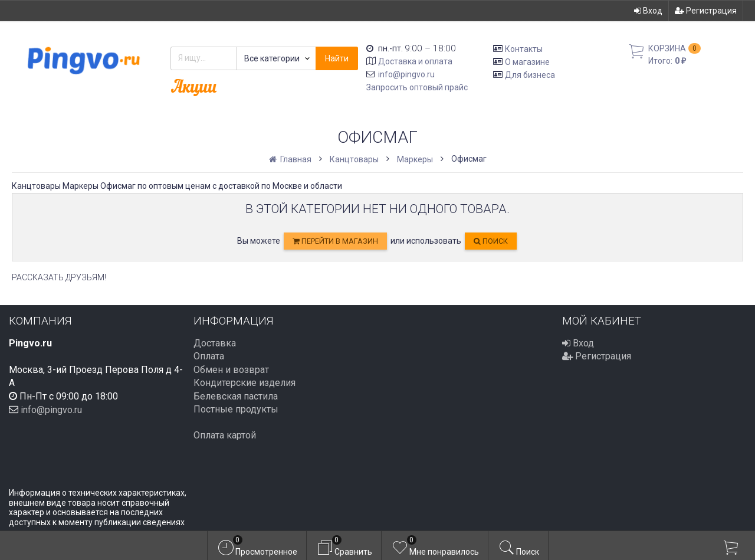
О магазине (527, 62)
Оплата (209, 356)
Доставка (215, 343)
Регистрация (706, 11)
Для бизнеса (530, 74)
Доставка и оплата (415, 61)
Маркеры (415, 159)
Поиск (491, 241)
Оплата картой (225, 435)
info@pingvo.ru (406, 74)
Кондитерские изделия (244, 383)
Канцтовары (354, 159)
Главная (291, 159)
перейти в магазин (335, 241)
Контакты (524, 49)
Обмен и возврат (231, 370)
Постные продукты (236, 409)
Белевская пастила (236, 396)
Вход (648, 11)
